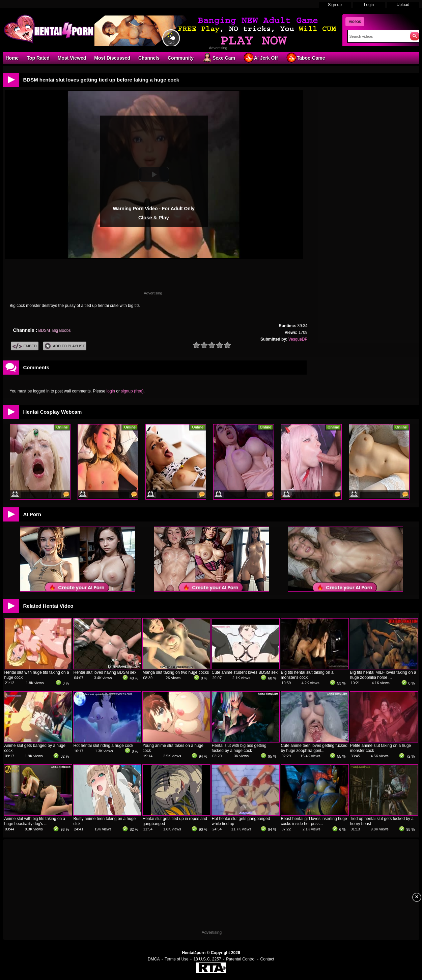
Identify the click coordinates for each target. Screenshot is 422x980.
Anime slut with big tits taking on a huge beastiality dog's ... (35, 821)
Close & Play (154, 217)
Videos (355, 22)
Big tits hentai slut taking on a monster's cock (307, 675)
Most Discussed (112, 58)
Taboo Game (306, 58)
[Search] (377, 36)
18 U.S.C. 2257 (207, 959)
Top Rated (38, 58)
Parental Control (241, 959)
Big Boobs (62, 330)
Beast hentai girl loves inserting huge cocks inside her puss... (314, 821)
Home (12, 58)
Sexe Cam (218, 58)
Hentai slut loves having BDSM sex (105, 672)
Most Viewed (72, 58)
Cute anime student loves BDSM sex (245, 672)
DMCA (154, 959)
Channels (149, 58)
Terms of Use (177, 959)
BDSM (44, 330)
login (111, 391)
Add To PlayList (65, 346)
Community (181, 58)
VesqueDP (298, 339)
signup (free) (132, 391)
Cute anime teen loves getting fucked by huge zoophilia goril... (314, 748)
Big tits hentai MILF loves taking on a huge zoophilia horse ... (383, 675)
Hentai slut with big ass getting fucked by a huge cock (239, 748)
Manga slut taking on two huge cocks (176, 672)
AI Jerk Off (261, 58)
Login (369, 5)
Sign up (335, 5)
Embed (25, 346)
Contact (267, 959)
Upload (403, 5)
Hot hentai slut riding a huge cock (103, 746)
